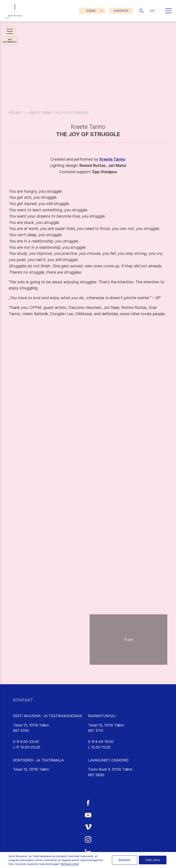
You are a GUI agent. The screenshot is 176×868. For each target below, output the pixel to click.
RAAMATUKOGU (102, 716)
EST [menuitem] (153, 11)
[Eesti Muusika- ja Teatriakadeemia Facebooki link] (88, 803)
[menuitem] (154, 11)
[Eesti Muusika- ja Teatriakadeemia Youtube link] (88, 815)
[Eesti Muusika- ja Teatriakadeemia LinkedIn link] (88, 852)
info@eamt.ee (24, 736)
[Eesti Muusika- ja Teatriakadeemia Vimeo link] (88, 827)
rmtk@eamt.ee (100, 736)
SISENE (91, 11)
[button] (141, 11)
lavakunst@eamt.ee (104, 781)
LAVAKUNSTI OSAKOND (108, 760)
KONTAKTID (121, 11)
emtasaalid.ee (24, 781)
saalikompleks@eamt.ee (32, 775)
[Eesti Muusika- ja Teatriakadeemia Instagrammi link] (88, 839)
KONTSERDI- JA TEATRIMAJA (38, 760)
